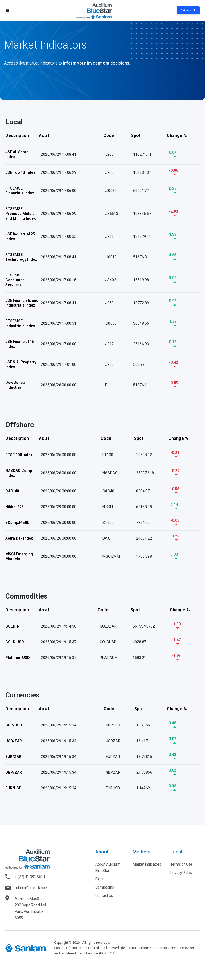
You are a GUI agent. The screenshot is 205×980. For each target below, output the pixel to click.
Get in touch (188, 11)
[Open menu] (7, 11)
